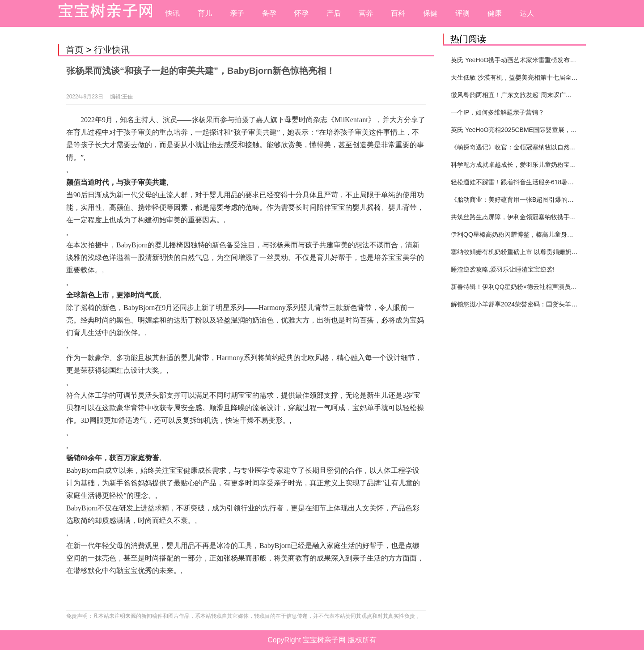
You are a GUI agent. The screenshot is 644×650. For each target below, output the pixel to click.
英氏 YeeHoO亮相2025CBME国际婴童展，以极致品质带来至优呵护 (545, 130)
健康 (495, 13)
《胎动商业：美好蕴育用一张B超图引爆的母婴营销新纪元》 (534, 200)
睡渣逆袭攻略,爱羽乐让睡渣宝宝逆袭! (503, 269)
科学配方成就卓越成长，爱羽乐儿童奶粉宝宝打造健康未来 (532, 165)
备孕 (269, 13)
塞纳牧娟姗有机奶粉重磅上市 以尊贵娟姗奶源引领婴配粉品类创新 (542, 252)
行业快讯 (112, 50)
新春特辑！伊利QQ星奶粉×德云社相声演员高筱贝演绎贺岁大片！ (542, 287)
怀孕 (301, 13)
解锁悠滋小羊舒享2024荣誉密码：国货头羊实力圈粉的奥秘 (533, 304)
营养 (366, 13)
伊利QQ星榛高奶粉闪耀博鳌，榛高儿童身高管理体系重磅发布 (537, 234)
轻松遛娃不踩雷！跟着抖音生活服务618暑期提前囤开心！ (531, 182)
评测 (462, 13)
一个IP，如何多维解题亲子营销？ (498, 112)
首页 (75, 50)
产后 (334, 13)
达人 (527, 13)
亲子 (237, 13)
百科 (398, 13)
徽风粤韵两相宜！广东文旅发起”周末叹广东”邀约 (519, 95)
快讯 (173, 13)
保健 (430, 13)
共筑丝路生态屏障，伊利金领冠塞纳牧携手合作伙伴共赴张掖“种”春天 (547, 217)
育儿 (205, 13)
